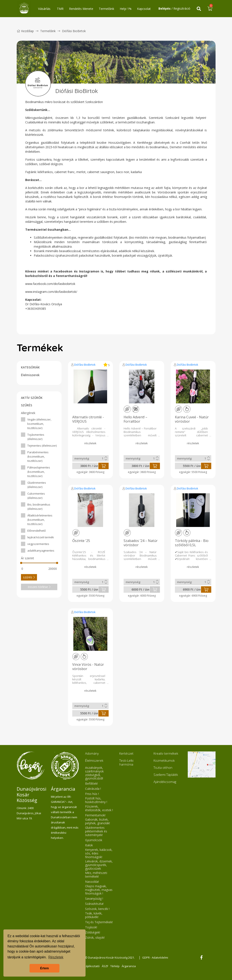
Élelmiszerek (30, 375)
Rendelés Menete (81, 9)
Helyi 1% (126, 9)
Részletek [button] (56, 957)
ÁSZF (105, 966)
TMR (60, 9)
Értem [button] (45, 968)
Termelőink (106, 9)
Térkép (115, 966)
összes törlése (39, 587)
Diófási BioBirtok (85, 365)
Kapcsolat (144, 9)
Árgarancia (129, 966)
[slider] (21, 563)
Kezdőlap (25, 31)
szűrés (29, 577)
